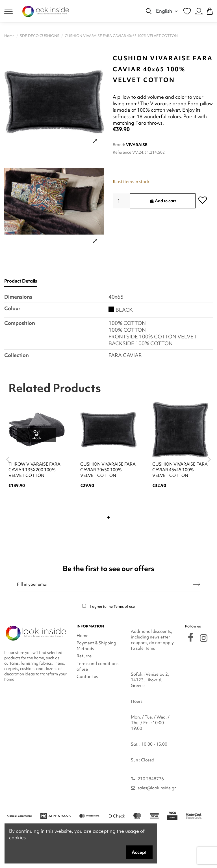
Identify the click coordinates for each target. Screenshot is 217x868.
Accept (139, 852)
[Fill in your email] (105, 584)
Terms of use (124, 606)
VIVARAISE (137, 145)
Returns (84, 656)
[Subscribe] (197, 584)
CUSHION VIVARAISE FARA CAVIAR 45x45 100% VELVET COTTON (180, 470)
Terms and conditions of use (97, 666)
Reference (122, 152)
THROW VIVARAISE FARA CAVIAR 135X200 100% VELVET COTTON (34, 470)
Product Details (21, 281)
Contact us (87, 677)
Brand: (119, 145)
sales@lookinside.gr (157, 788)
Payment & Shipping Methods (96, 646)
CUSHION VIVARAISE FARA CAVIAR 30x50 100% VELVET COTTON (108, 470)
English (168, 11)
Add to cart (163, 201)
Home (83, 636)
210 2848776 (151, 779)
